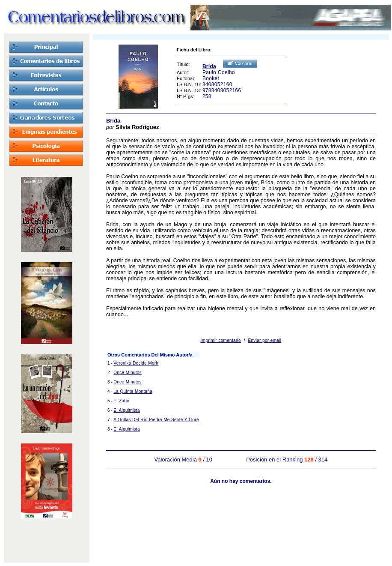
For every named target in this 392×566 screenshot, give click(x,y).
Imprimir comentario (221, 340)
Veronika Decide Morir (136, 363)
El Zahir (121, 401)
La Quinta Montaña (133, 391)
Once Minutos (128, 373)
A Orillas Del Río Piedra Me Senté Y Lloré (156, 420)
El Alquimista (126, 410)
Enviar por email (265, 340)
